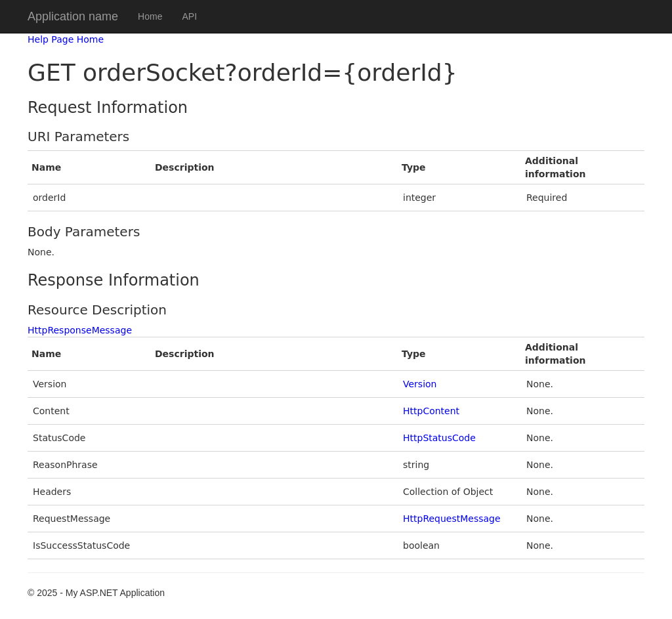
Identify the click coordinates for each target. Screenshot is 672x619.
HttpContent (431, 411)
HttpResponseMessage (80, 330)
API (189, 16)
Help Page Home (66, 39)
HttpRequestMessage (452, 519)
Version (420, 384)
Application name (73, 16)
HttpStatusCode (439, 438)
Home (150, 16)
